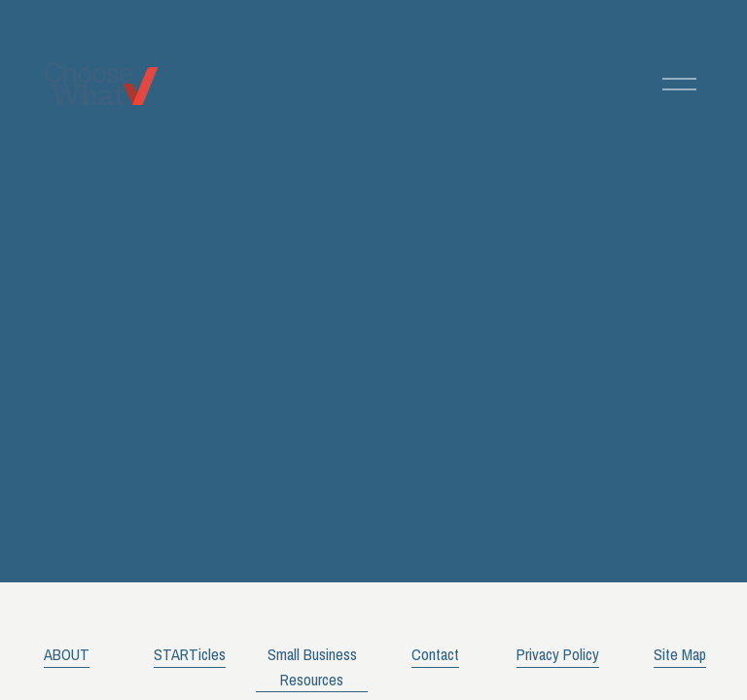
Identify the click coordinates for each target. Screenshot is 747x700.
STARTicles (190, 654)
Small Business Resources (312, 667)
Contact (435, 654)
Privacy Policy (558, 654)
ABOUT (67, 654)
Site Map (680, 654)
